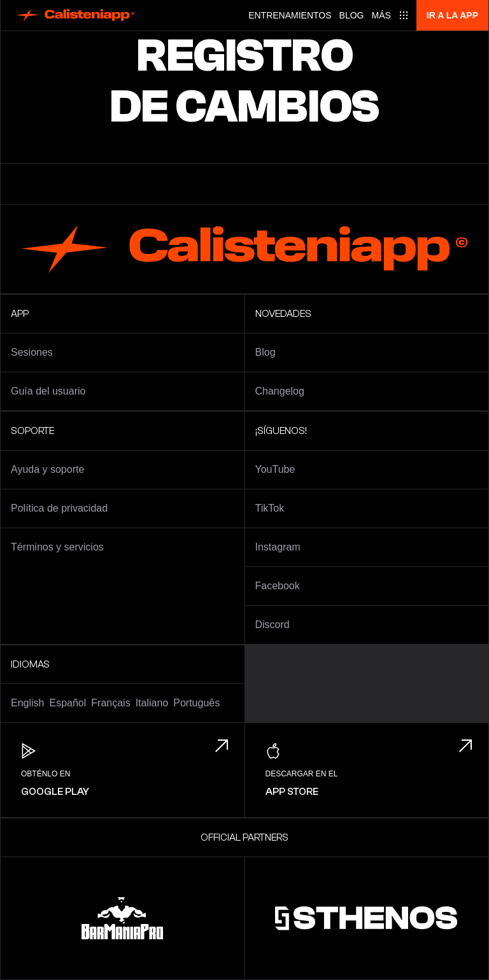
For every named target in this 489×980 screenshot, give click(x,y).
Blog (352, 15)
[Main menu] (390, 15)
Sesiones (32, 352)
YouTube (275, 469)
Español (67, 703)
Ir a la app (452, 15)
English (27, 703)
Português (196, 703)
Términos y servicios (57, 547)
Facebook (278, 586)
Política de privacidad (59, 508)
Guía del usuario (48, 391)
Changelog (280, 391)
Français (110, 703)
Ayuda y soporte (47, 469)
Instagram (278, 547)
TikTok (270, 508)
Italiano (152, 703)
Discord (273, 625)
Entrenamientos (290, 15)
